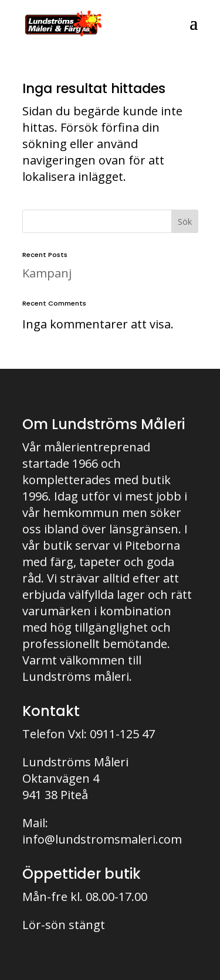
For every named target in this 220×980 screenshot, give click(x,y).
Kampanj (47, 273)
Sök (185, 222)
